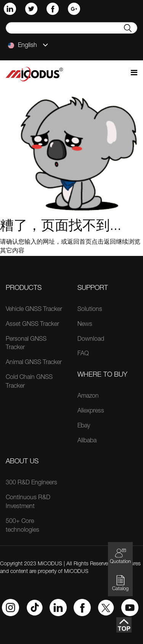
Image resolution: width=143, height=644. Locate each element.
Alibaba (87, 441)
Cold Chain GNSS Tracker (29, 382)
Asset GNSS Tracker (32, 325)
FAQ (83, 354)
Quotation (120, 556)
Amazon (88, 396)
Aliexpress (91, 411)
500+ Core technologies (22, 526)
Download (91, 340)
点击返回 (104, 243)
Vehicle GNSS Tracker (34, 310)
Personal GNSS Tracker (26, 344)
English (28, 45)
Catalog (120, 583)
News (85, 325)
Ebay (84, 426)
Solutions (90, 310)
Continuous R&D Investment (28, 502)
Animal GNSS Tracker (34, 363)
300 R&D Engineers (31, 483)
